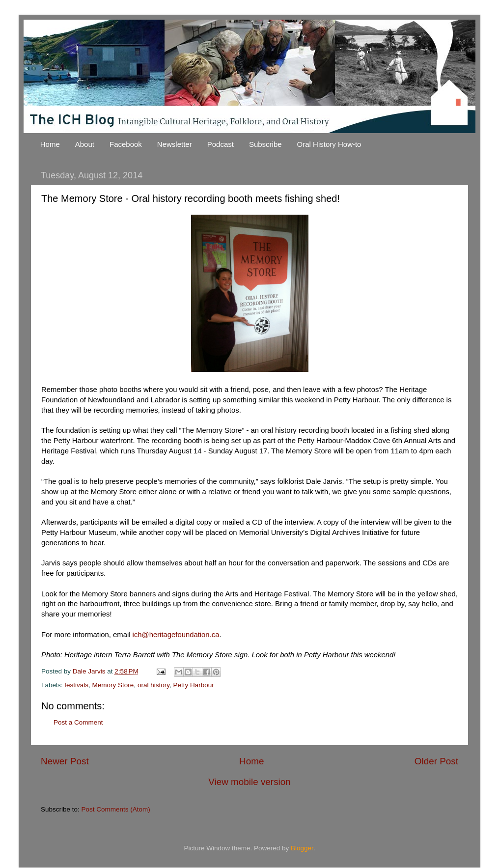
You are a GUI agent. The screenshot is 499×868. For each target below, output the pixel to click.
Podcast (221, 144)
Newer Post (65, 761)
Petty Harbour (193, 685)
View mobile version (249, 782)
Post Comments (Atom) (116, 809)
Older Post (436, 761)
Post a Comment (78, 722)
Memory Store (113, 685)
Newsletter (175, 144)
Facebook (126, 144)
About (85, 144)
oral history (153, 685)
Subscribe (265, 144)
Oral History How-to (329, 144)
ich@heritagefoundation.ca (176, 635)
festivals (76, 685)
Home (50, 144)
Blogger (302, 848)
